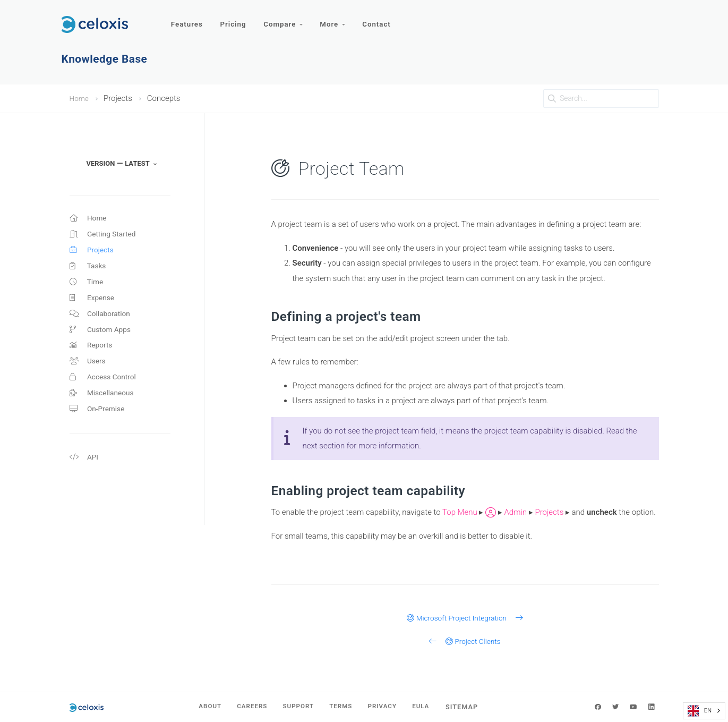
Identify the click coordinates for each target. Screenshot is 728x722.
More (337, 20)
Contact (383, 20)
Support (297, 707)
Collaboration (102, 322)
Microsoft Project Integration (465, 618)
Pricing (235, 20)
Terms (343, 707)
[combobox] (704, 711)
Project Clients (465, 641)
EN (700, 711)
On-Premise (99, 426)
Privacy (388, 707)
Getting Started (105, 236)
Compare (286, 20)
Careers (246, 707)
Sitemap (473, 707)
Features (188, 20)
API (85, 476)
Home (80, 98)
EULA (430, 707)
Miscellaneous (104, 409)
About (200, 707)
